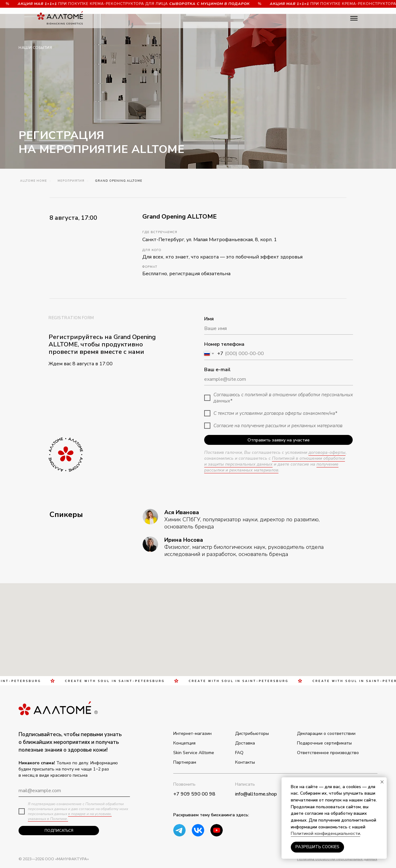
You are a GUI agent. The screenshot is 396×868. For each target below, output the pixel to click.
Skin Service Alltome (194, 753)
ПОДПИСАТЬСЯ (59, 831)
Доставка (245, 743)
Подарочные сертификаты (324, 743)
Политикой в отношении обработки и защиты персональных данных (275, 461)
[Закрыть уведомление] (382, 782)
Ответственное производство (328, 753)
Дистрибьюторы (252, 733)
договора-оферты (327, 452)
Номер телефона (224, 344)
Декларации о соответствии (326, 733)
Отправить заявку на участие (279, 440)
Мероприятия (71, 181)
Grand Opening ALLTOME (119, 181)
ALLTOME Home (34, 181)
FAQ (239, 753)
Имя (209, 319)
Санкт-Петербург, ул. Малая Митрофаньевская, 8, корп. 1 (210, 240)
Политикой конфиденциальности (325, 833)
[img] (217, 830)
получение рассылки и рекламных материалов (271, 467)
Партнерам (185, 762)
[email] (74, 791)
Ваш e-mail (217, 370)
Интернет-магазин (192, 733)
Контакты (245, 762)
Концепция (184, 743)
